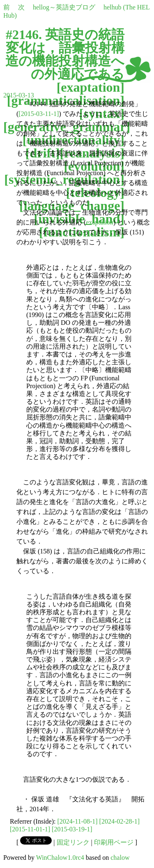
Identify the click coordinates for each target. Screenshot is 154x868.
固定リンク (73, 842)
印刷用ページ (114, 842)
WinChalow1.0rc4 (60, 858)
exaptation (90, 87)
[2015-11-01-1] (30, 829)
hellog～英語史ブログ (64, 7)
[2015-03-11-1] (39, 114)
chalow (120, 858)
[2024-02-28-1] (120, 821)
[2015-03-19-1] (72, 829)
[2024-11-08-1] (78, 821)
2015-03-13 (19, 95)
